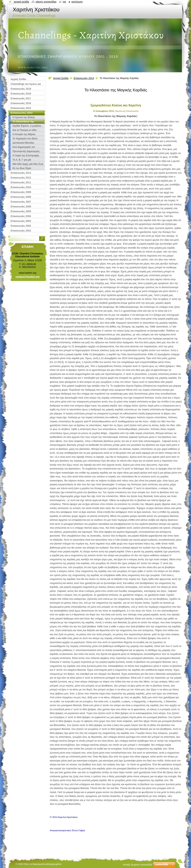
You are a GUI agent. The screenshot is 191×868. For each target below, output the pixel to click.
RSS (64, 2)
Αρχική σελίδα (22, 2)
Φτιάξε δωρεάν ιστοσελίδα (138, 865)
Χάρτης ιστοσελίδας (46, 2)
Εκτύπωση (77, 2)
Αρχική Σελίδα (61, 78)
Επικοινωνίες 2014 (84, 78)
